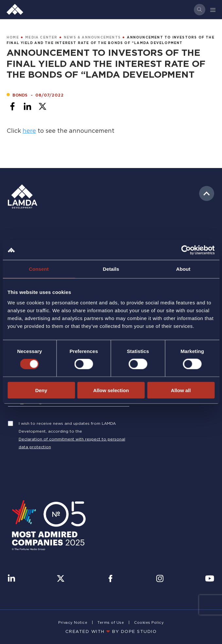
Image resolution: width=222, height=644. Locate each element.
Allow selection (111, 390)
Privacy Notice (73, 622)
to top (207, 193)
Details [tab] (111, 269)
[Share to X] (43, 106)
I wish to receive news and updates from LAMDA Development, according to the (67, 427)
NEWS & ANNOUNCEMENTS (92, 37)
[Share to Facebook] (12, 106)
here (29, 130)
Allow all (181, 390)
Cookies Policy (149, 622)
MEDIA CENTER (41, 37)
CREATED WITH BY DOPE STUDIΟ (111, 631)
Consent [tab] (39, 269)
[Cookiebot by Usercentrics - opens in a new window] (186, 250)
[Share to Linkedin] (27, 106)
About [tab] (183, 269)
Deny (41, 390)
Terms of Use (111, 622)
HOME (13, 37)
